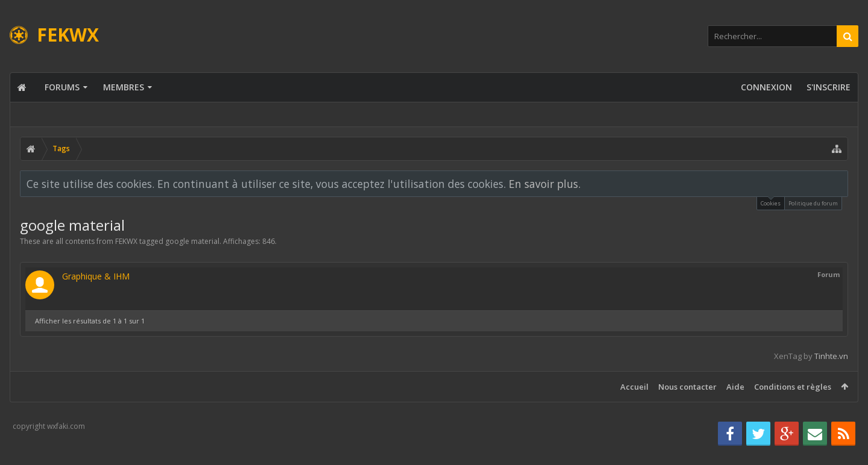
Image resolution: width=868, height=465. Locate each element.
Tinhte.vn (831, 356)
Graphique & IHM (96, 276)
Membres (124, 87)
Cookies (771, 202)
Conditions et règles (793, 387)
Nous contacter (687, 387)
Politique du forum (813, 203)
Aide (735, 387)
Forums (62, 87)
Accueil (634, 387)
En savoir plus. (545, 184)
